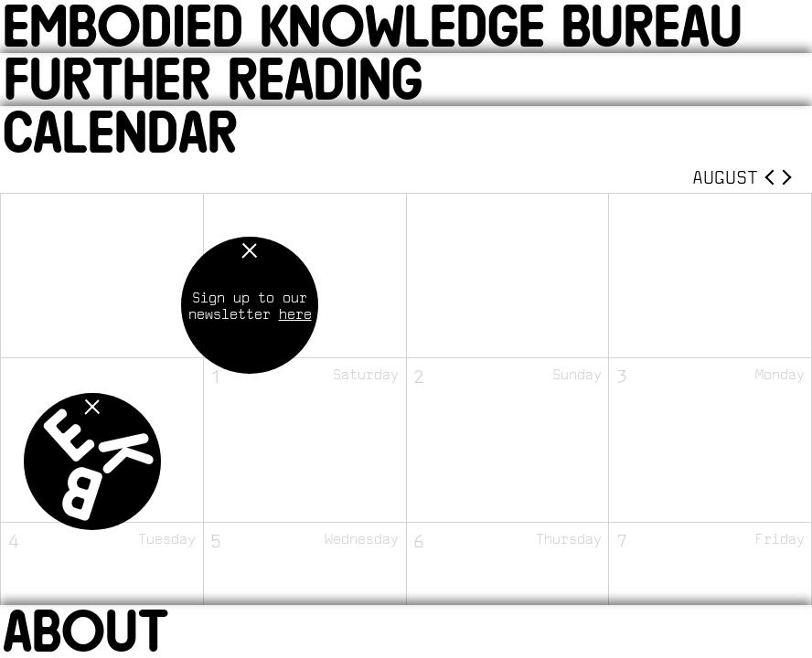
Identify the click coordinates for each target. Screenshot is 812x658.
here (295, 313)
